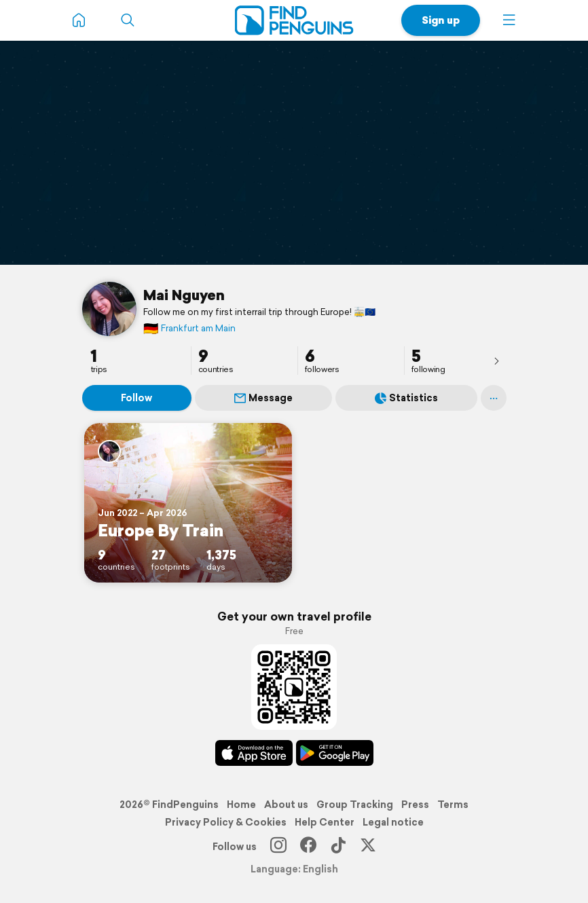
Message (263, 398)
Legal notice (393, 822)
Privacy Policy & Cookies (226, 822)
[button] (509, 20)
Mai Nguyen (184, 295)
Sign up (441, 20)
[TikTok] (338, 847)
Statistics (406, 398)
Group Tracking (355, 805)
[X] (368, 847)
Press (415, 805)
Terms (453, 805)
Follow (136, 398)
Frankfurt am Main (189, 328)
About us (286, 805)
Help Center (325, 822)
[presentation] (496, 361)
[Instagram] (278, 847)
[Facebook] (308, 847)
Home (241, 805)
